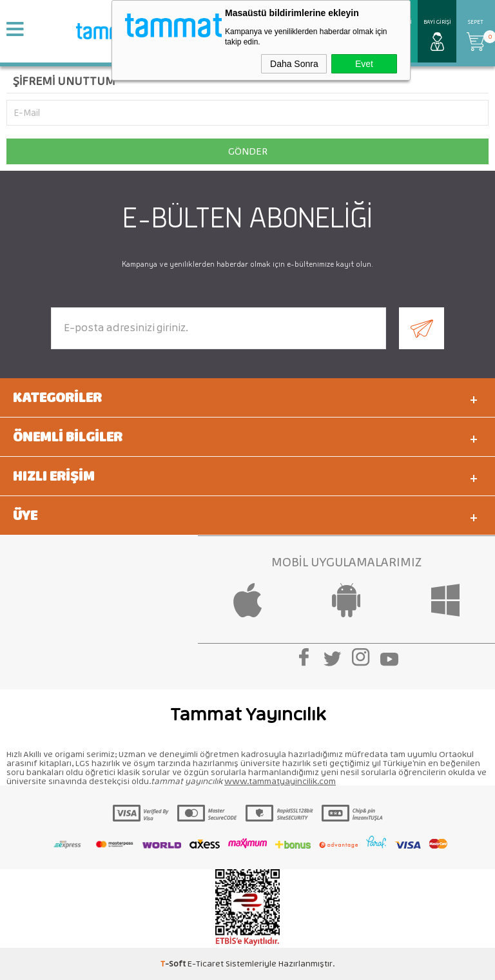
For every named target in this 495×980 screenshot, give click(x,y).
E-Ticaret (206, 964)
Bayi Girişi (437, 22)
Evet (364, 64)
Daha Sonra (294, 64)
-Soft (174, 964)
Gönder (248, 151)
